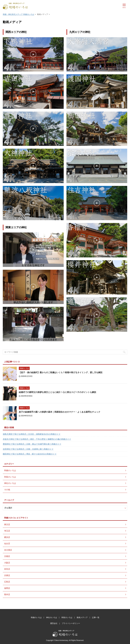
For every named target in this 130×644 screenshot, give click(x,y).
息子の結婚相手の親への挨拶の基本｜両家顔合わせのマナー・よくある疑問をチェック (60, 412)
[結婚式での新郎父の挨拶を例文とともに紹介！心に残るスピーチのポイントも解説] (10, 393)
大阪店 (7, 563)
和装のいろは (10, 477)
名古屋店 (8, 550)
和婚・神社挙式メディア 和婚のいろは (18, 14)
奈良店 (7, 569)
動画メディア (82, 617)
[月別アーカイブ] (65, 508)
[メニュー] (124, 6)
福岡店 (7, 588)
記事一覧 (96, 617)
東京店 (7, 524)
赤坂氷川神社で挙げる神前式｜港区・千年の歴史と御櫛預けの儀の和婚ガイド (37, 439)
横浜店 (7, 537)
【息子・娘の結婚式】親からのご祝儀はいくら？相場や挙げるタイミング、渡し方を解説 (61, 372)
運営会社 (54, 623)
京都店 (7, 556)
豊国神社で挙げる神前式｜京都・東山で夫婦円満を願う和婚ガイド (32, 444)
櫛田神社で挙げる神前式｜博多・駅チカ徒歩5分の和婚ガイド (30, 454)
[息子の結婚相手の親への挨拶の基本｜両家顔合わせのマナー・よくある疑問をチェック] (10, 413)
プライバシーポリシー (71, 623)
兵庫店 (7, 575)
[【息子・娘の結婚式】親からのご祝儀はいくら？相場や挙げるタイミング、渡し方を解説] (10, 374)
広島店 (7, 582)
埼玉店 (7, 531)
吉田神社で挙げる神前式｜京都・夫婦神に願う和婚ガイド (28, 449)
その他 (7, 490)
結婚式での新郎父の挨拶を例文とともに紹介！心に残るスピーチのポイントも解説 (57, 392)
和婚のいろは (24, 368)
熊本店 (7, 594)
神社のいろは (10, 483)
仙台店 (7, 544)
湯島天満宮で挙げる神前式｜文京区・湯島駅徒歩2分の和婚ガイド (32, 434)
